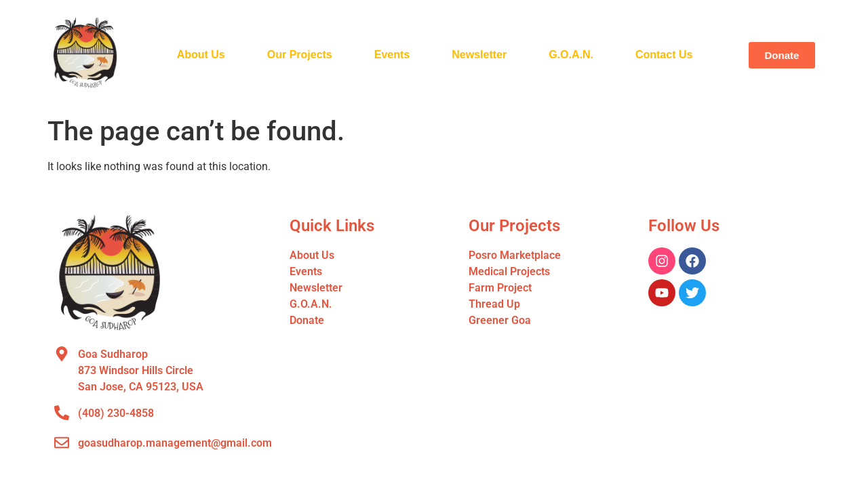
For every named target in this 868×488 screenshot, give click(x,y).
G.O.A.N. (571, 55)
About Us (201, 55)
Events (392, 55)
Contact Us (664, 55)
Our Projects (300, 55)
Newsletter (479, 55)
